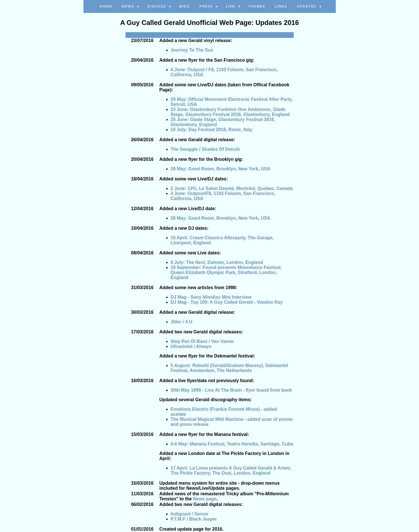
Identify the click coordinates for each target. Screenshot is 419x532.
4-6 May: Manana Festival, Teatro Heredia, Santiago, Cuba (232, 444)
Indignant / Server (190, 514)
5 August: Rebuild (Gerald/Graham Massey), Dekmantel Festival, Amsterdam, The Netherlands (229, 368)
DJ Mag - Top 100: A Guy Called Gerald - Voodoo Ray (227, 302)
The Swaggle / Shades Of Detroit (205, 149)
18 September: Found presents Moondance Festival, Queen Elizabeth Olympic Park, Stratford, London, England (226, 272)
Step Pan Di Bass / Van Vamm (202, 341)
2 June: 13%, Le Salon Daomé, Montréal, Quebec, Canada (232, 188)
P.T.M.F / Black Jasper (194, 519)
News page (205, 499)
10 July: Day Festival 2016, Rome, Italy (212, 130)
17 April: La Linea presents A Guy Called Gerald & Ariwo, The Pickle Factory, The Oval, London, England (231, 471)
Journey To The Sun (192, 50)
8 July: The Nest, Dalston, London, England (217, 262)
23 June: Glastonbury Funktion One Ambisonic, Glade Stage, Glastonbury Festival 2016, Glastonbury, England (230, 112)
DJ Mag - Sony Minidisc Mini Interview (211, 297)
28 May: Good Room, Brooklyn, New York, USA (221, 169)
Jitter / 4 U (181, 322)
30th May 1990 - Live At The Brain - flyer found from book (231, 390)
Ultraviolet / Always (191, 346)
